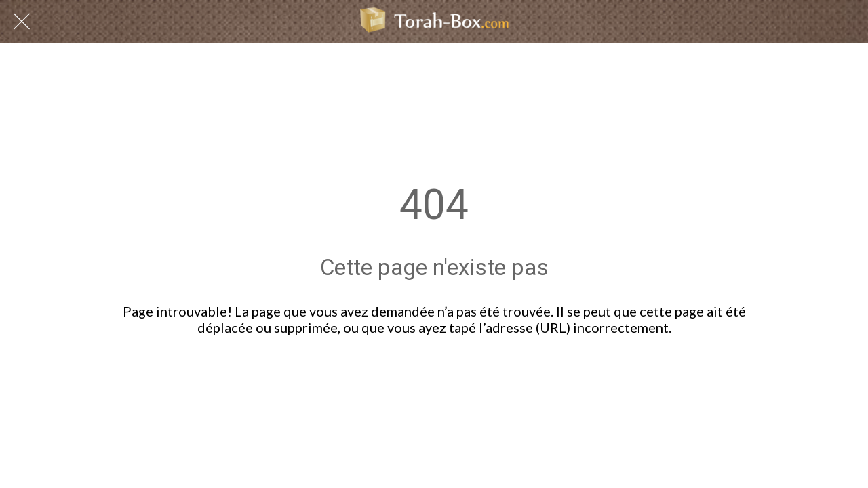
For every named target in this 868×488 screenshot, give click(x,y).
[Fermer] (22, 22)
